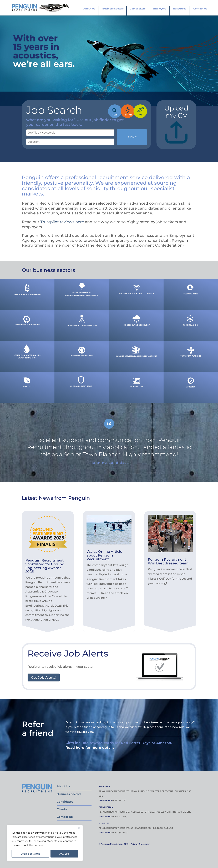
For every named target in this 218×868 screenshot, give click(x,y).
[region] (45, 843)
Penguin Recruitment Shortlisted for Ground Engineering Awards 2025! (45, 566)
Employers (159, 9)
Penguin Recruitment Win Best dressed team (168, 561)
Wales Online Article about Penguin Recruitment (104, 555)
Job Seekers (138, 9)
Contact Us (200, 9)
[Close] (79, 828)
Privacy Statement (141, 844)
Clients (62, 809)
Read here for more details (90, 748)
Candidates (65, 802)
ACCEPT (64, 854)
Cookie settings (30, 854)
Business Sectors (113, 9)
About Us (89, 9)
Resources (180, 9)
